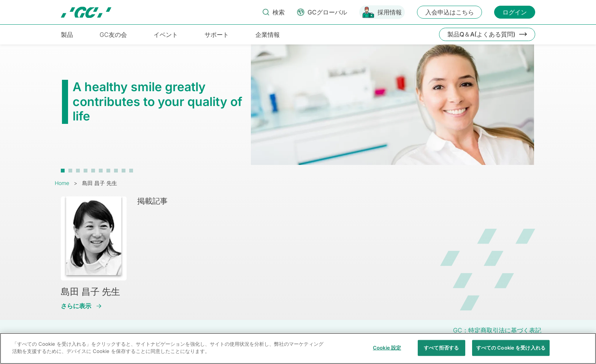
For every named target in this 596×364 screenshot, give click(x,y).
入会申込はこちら (450, 12)
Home (62, 183)
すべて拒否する (441, 352)
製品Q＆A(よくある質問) (481, 34)
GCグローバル (327, 12)
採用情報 (390, 12)
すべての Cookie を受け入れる (511, 352)
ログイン (515, 12)
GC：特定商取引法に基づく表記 (497, 330)
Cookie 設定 (387, 352)
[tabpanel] (298, 108)
